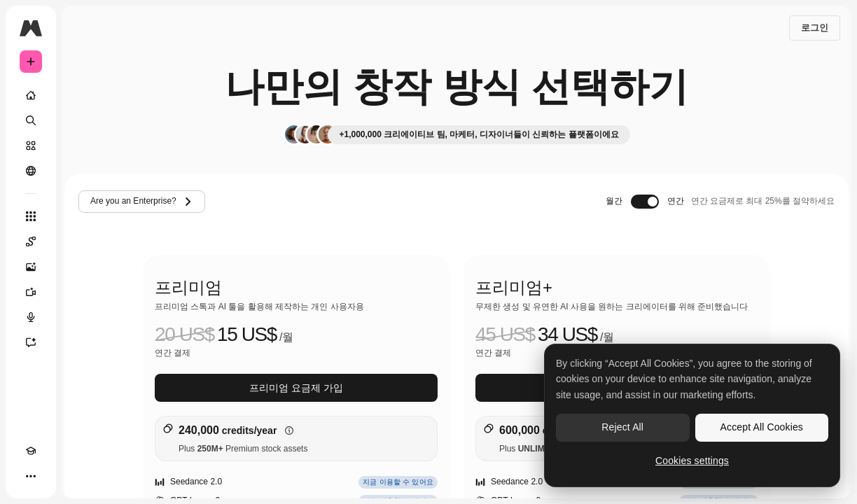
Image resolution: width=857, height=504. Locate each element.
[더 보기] (31, 476)
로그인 (815, 28)
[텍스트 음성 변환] (31, 317)
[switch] (645, 202)
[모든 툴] (31, 216)
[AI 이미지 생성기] (31, 267)
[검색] (31, 120)
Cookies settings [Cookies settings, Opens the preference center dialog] (692, 461)
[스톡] (31, 146)
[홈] (31, 95)
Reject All (622, 427)
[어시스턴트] (31, 342)
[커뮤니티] (31, 171)
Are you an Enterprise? (142, 202)
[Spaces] (31, 241)
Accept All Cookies (762, 427)
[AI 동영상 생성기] (31, 292)
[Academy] (31, 451)
